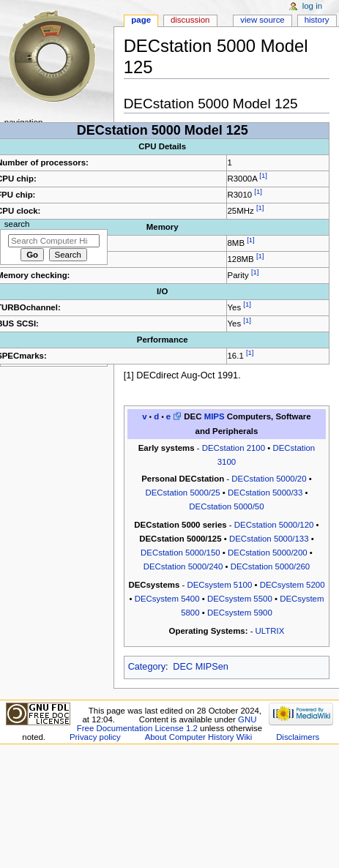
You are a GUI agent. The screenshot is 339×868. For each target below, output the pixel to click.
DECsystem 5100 (219, 585)
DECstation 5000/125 (180, 539)
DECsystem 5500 (240, 599)
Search (17, 224)
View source (262, 20)
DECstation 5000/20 (269, 479)
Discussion (190, 20)
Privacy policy (95, 737)
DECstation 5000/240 (183, 566)
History (317, 20)
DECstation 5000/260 (271, 566)
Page (141, 20)
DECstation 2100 (234, 448)
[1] (263, 175)
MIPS (215, 416)
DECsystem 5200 (293, 585)
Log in (312, 6)
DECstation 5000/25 (182, 493)
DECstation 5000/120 (274, 525)
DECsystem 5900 (240, 613)
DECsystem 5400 (167, 599)
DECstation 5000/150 (180, 553)
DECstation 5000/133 (269, 539)
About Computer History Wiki (199, 737)
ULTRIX (270, 631)
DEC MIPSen (200, 667)
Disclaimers (298, 737)
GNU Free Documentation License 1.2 (167, 724)
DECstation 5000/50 (226, 506)
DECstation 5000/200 (268, 553)
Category (147, 667)
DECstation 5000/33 (265, 493)
